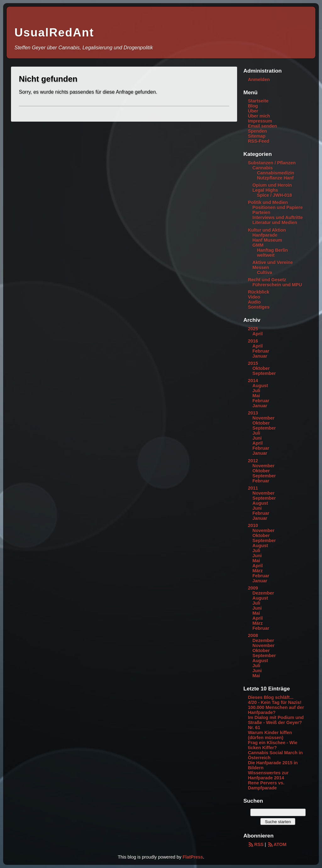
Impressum (260, 121)
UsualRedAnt (54, 33)
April (258, 334)
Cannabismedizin (275, 173)
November (264, 418)
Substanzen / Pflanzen (272, 163)
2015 (253, 363)
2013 (253, 413)
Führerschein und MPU (277, 285)
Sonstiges (259, 307)
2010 (253, 525)
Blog (253, 106)
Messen (261, 267)
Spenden (257, 131)
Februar (261, 351)
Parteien (261, 212)
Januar (260, 356)
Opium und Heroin (272, 185)
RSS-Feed (258, 141)
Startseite (258, 101)
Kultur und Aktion (267, 230)
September (264, 373)
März (258, 571)
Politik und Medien (268, 202)
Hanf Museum (267, 240)
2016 (253, 341)
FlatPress (193, 857)
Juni (257, 438)
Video (254, 297)
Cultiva (264, 272)
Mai (256, 396)
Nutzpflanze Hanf (275, 178)
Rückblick (258, 292)
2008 (253, 635)
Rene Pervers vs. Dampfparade (266, 785)
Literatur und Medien (275, 222)
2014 (253, 381)
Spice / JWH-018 (274, 195)
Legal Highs (265, 190)
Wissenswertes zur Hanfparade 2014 (268, 775)
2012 (253, 461)
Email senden (262, 126)
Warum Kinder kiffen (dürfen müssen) (270, 735)
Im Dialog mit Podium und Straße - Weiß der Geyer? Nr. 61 (276, 722)
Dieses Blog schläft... (271, 697)
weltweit (266, 255)
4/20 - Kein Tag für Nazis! (275, 702)
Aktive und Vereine (273, 262)
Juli (256, 391)
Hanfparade (265, 235)
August (260, 386)
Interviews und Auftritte (278, 217)
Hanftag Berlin (272, 250)
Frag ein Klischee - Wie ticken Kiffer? (272, 745)
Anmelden (259, 80)
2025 (253, 329)
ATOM (277, 844)
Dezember (263, 593)
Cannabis (263, 168)
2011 (253, 488)
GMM (258, 245)
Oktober (261, 368)
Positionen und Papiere (278, 207)
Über (253, 111)
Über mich (259, 116)
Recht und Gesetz (267, 280)
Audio (254, 302)
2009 (253, 588)
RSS (256, 844)
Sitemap (257, 136)
